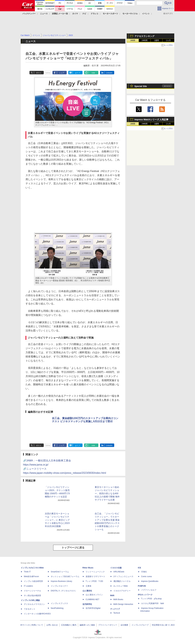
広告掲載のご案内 (69, 625)
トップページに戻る (73, 548)
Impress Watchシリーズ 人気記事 (152, 120)
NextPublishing (57, 608)
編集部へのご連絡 (87, 625)
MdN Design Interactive (123, 604)
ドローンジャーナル (32, 591)
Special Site (141, 86)
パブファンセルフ (149, 590)
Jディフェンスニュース (123, 576)
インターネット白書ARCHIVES (37, 614)
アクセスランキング (144, 36)
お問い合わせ (52, 625)
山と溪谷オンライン (94, 595)
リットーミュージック (95, 572)
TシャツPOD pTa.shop (151, 599)
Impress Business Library (62, 581)
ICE (140, 568)
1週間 (156, 40)
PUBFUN (142, 586)
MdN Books (118, 599)
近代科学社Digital (93, 608)
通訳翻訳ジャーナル (122, 581)
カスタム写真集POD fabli (153, 603)
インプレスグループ (140, 625)
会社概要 (124, 625)
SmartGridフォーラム (60, 572)
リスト (48, 73)
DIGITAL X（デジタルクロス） (64, 591)
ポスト (39, 73)
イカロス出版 (116, 568)
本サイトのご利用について (32, 625)
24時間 (145, 40)
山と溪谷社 (87, 591)
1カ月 (168, 40)
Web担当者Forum (31, 576)
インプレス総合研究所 (33, 581)
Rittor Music (88, 568)
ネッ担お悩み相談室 (32, 595)
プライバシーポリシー (108, 625)
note (93, 73)
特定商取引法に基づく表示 (163, 625)
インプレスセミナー (59, 586)
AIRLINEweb (119, 572)
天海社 (144, 572)
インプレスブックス (59, 603)
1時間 (133, 40)
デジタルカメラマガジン (34, 604)
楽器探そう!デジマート (95, 576)
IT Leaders (28, 586)
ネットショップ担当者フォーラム (65, 576)
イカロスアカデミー (122, 591)
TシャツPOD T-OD (94, 581)
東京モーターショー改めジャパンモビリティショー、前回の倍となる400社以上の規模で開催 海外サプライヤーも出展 (107, 493)
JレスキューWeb (121, 586)
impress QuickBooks (150, 581)
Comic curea (146, 576)
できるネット (30, 609)
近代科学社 (87, 604)
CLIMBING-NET (93, 599)
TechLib (117, 613)
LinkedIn (109, 73)
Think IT (27, 572)
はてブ (78, 73)
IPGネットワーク (145, 595)
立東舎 (89, 586)
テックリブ (115, 609)
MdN (112, 595)
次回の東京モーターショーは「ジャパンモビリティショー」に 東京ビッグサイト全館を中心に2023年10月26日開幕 (57, 520)
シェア (62, 73)
